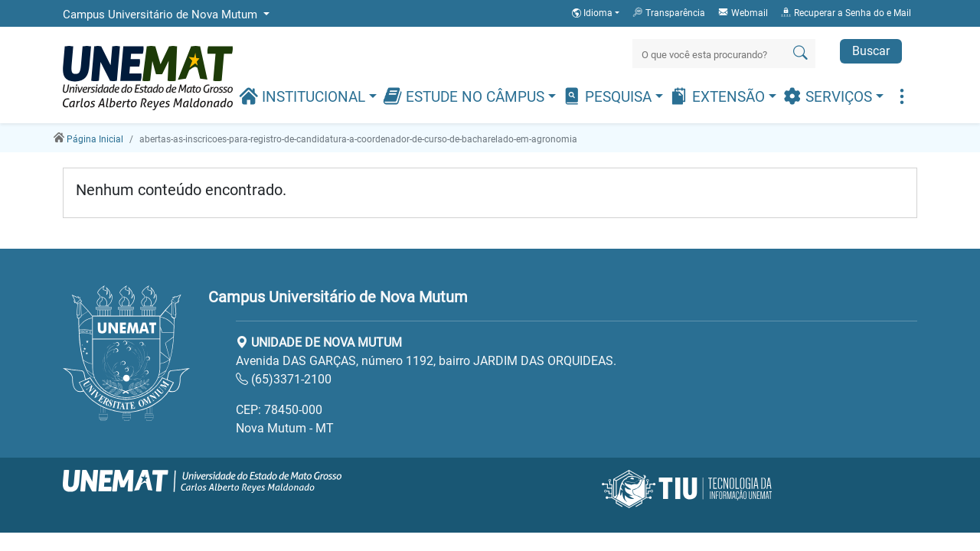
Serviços (829, 96)
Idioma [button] (593, 13)
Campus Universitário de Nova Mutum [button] (162, 15)
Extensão (719, 96)
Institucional (304, 96)
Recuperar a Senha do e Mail (846, 12)
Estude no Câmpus (465, 96)
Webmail (743, 12)
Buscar (871, 51)
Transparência (668, 12)
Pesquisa (609, 96)
